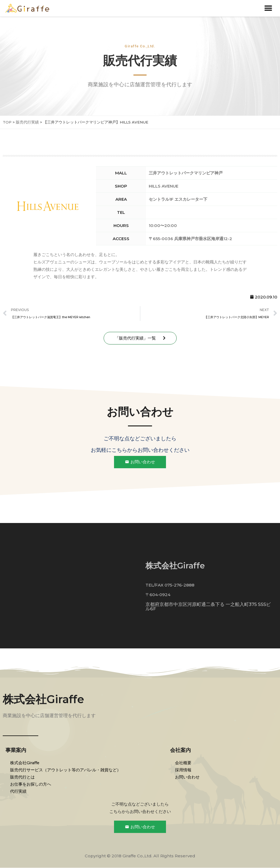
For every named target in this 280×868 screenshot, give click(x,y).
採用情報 (184, 770)
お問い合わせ (188, 777)
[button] (268, 8)
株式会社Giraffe (43, 699)
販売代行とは (23, 777)
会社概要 (184, 763)
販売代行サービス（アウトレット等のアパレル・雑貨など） (66, 770)
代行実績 (19, 791)
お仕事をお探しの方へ (31, 784)
